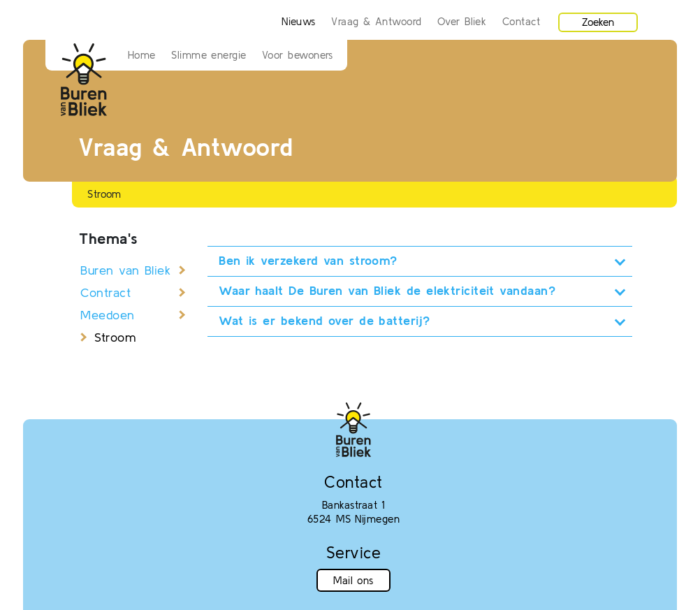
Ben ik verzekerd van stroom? (308, 261)
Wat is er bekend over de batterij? (324, 321)
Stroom (115, 337)
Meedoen (107, 315)
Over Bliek (462, 21)
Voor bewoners (298, 55)
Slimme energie (209, 55)
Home (142, 55)
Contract (105, 292)
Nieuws (299, 21)
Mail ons (353, 580)
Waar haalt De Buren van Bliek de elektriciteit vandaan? (387, 291)
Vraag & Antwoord (376, 21)
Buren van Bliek (125, 270)
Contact (521, 21)
